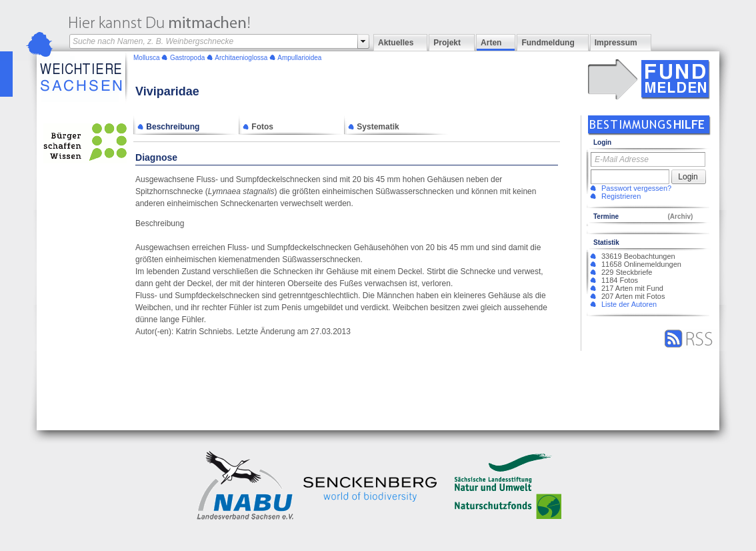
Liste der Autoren (629, 304)
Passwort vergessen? (636, 188)
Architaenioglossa (241, 58)
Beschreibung (168, 127)
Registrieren (621, 196)
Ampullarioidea (299, 58)
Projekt (447, 43)
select (363, 41)
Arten (491, 43)
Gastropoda (187, 58)
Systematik (374, 127)
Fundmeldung (548, 43)
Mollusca (146, 58)
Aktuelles (396, 43)
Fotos (258, 127)
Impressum (616, 43)
